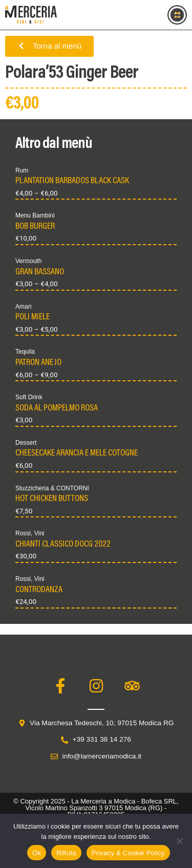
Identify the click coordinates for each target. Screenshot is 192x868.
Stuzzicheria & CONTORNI (52, 488)
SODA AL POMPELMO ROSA (57, 408)
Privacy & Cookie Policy (128, 853)
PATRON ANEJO (38, 363)
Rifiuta (66, 853)
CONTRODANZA (39, 590)
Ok (37, 853)
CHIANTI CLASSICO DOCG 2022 (63, 545)
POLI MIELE (33, 317)
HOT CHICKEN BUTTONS (52, 499)
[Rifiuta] (179, 841)
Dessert (26, 443)
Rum (22, 170)
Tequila (25, 352)
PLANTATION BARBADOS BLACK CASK (72, 181)
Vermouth (28, 261)
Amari (23, 307)
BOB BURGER (35, 227)
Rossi (23, 533)
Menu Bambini (35, 215)
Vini (39, 533)
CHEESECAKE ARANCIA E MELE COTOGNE (77, 453)
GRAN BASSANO (40, 272)
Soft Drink (29, 397)
